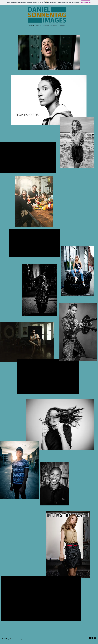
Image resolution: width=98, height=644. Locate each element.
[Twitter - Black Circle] (92, 638)
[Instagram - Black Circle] (95, 638)
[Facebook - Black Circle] (90, 638)
